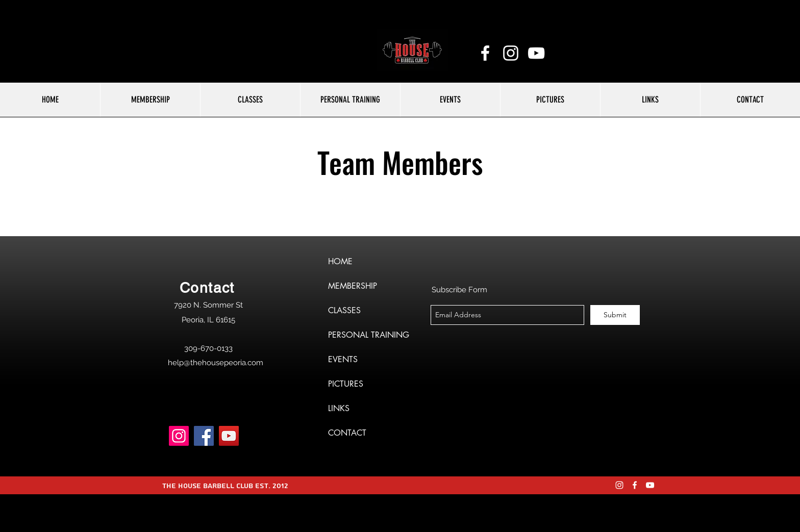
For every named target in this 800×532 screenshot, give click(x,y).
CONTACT (347, 433)
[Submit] (615, 315)
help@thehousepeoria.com (216, 363)
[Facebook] (204, 436)
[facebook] (485, 53)
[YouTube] (536, 53)
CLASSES (344, 310)
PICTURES (346, 384)
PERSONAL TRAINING (369, 335)
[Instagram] (179, 436)
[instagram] (511, 53)
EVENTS (343, 359)
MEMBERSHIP (353, 286)
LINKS (339, 408)
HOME (340, 261)
